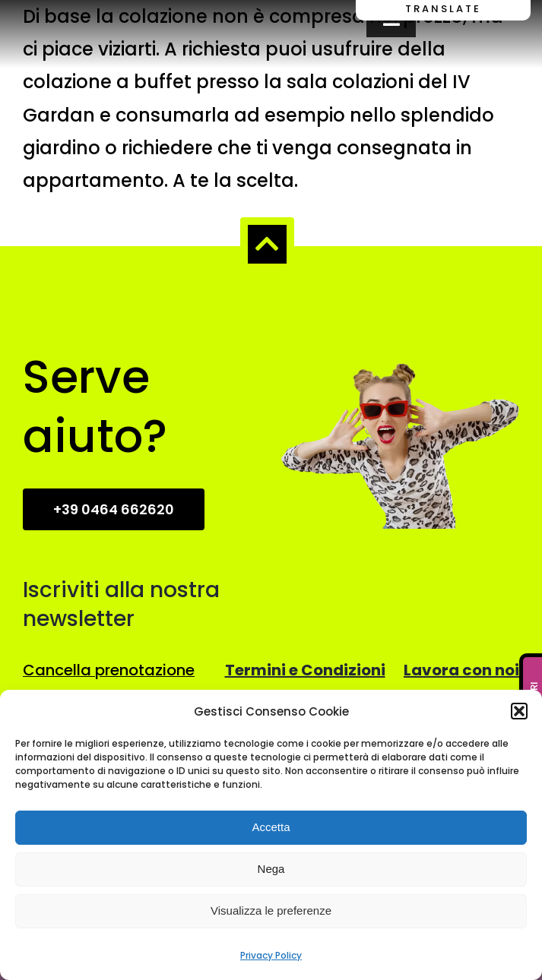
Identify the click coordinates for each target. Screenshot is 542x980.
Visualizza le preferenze (271, 910)
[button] (519, 711)
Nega (271, 869)
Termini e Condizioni (305, 670)
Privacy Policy (271, 955)
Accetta (271, 827)
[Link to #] (267, 244)
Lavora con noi (461, 670)
